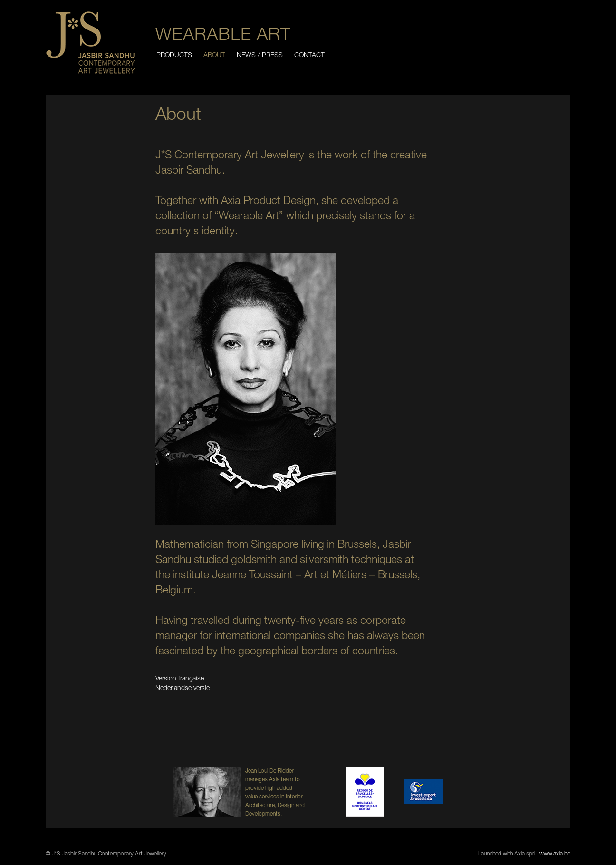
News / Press (260, 54)
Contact (309, 54)
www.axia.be (555, 853)
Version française (180, 678)
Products (174, 54)
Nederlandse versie (183, 687)
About (214, 54)
